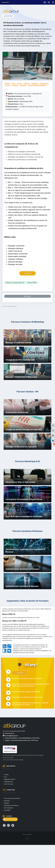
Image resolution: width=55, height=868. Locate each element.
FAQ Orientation (9, 808)
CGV (5, 777)
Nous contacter (10, 819)
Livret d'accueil (8, 784)
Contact (6, 775)
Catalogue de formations (11, 805)
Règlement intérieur (10, 779)
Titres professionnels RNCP (12, 798)
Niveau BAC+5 (28, 63)
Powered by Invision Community (28, 842)
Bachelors (7, 801)
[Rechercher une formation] (49, 2)
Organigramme (8, 782)
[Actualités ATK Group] (45, 2)
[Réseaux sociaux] (54, 444)
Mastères (7, 803)
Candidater (28, 273)
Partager (28, 296)
